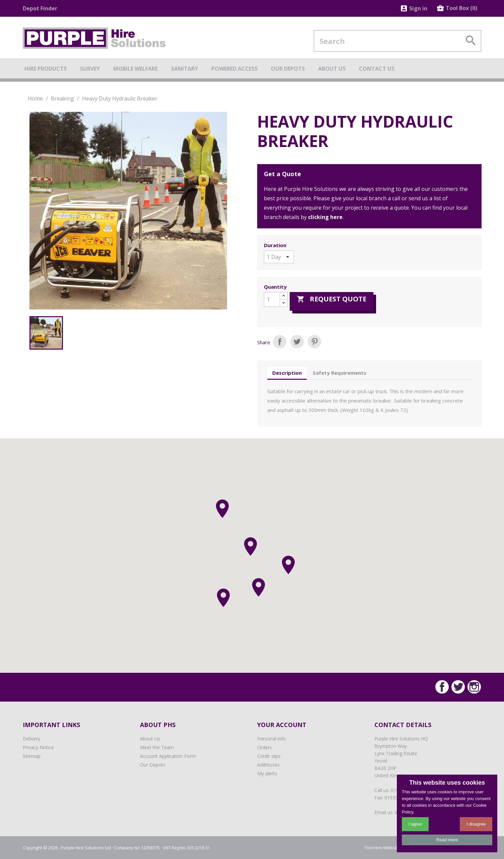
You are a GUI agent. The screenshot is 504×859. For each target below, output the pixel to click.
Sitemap (32, 756)
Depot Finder (40, 8)
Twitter (458, 687)
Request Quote (332, 299)
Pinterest (314, 342)
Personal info (272, 739)
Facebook (442, 687)
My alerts (267, 773)
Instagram (474, 687)
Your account (282, 725)
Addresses (268, 765)
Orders (265, 747)
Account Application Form (168, 756)
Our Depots (153, 765)
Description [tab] (287, 373)
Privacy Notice (38, 747)
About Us (150, 739)
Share (280, 342)
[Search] (398, 41)
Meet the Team (157, 747)
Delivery (31, 739)
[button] (259, 587)
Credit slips (269, 756)
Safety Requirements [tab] (340, 373)
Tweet (297, 342)
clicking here (325, 217)
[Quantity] (272, 299)
